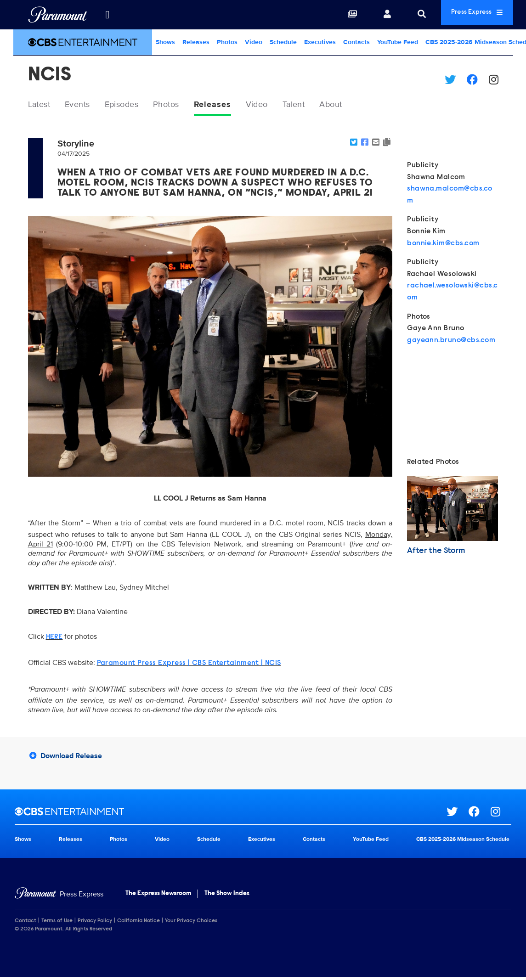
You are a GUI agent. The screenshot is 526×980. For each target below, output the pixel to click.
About (365, 105)
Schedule (283, 42)
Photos (227, 42)
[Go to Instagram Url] (501, 814)
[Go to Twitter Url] (458, 814)
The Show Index (227, 896)
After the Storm (436, 553)
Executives (320, 42)
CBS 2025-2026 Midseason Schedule (463, 842)
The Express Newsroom (158, 896)
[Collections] (333, 15)
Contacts (356, 42)
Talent (324, 105)
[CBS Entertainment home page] (231, 814)
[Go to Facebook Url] (480, 814)
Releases (196, 42)
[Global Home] (58, 15)
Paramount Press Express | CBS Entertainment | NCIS (189, 665)
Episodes (134, 105)
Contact (25, 923)
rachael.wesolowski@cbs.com (452, 294)
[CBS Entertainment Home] (83, 42)
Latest (42, 105)
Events (85, 105)
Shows (165, 42)
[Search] (402, 15)
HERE (54, 639)
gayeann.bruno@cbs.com (451, 342)
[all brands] (107, 15)
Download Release (66, 758)
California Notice (139, 923)
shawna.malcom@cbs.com (450, 197)
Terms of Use (57, 923)
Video (254, 42)
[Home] (59, 896)
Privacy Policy (95, 923)
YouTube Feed (398, 42)
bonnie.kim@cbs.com (443, 245)
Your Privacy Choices (191, 923)
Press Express (467, 14)
